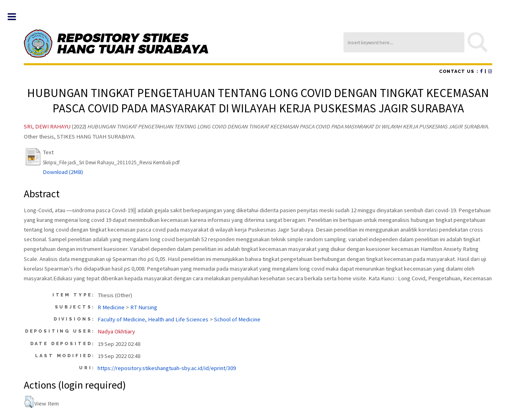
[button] (29, 402)
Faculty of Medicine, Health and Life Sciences (153, 319)
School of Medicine (237, 319)
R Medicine (111, 307)
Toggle (16, 17)
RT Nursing (144, 307)
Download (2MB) (63, 172)
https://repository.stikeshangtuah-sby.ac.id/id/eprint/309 (167, 368)
